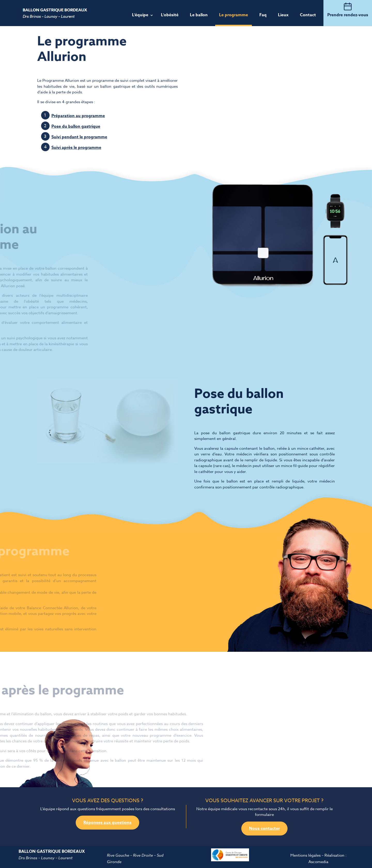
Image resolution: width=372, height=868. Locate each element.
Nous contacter (264, 829)
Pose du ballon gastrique (76, 126)
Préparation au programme (78, 116)
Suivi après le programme (76, 148)
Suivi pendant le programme (79, 137)
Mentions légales (305, 855)
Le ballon (199, 15)
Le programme (234, 15)
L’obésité (170, 15)
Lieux (283, 15)
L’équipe (140, 15)
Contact (308, 15)
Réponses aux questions (107, 823)
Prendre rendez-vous (348, 15)
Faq (263, 15)
